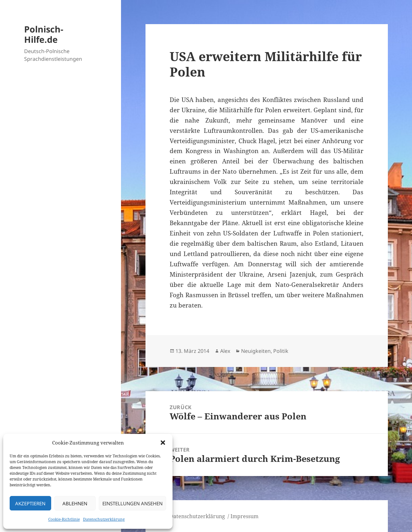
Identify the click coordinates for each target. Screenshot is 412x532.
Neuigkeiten (256, 351)
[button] (163, 443)
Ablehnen (75, 503)
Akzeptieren (30, 503)
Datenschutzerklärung (104, 519)
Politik (281, 351)
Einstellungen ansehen (132, 503)
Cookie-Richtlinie (64, 519)
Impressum (244, 516)
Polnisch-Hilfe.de (44, 34)
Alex (225, 351)
